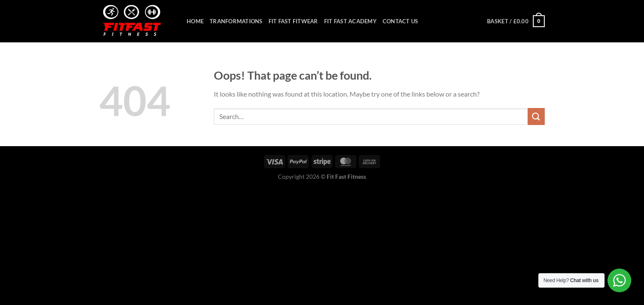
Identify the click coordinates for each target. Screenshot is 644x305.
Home (195, 21)
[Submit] (536, 116)
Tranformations (236, 21)
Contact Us (400, 21)
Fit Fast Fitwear (293, 21)
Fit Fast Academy (350, 21)
